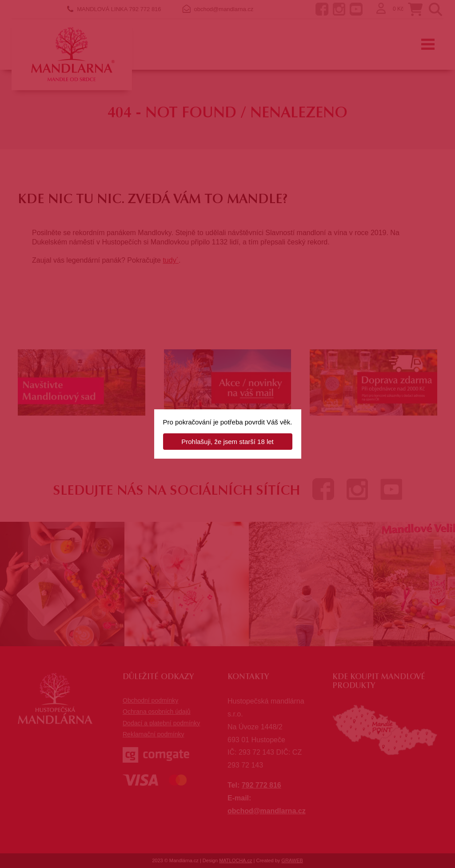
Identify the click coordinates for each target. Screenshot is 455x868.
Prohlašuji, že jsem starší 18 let (227, 442)
